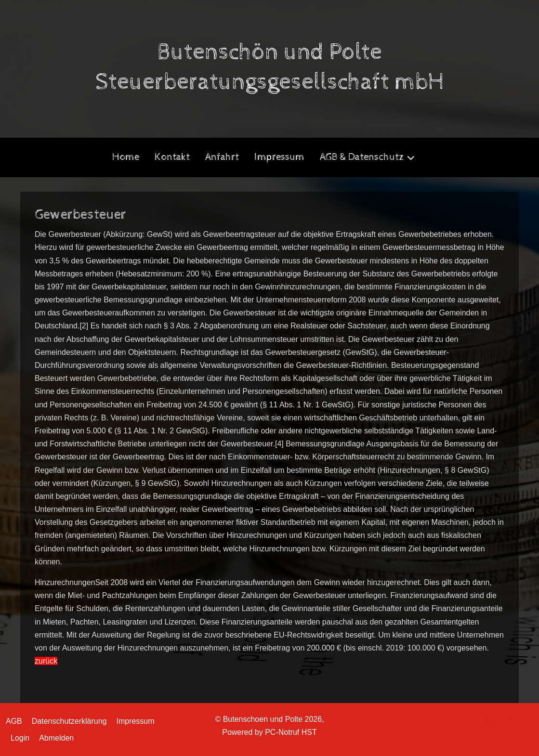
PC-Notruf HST (291, 732)
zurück (46, 661)
